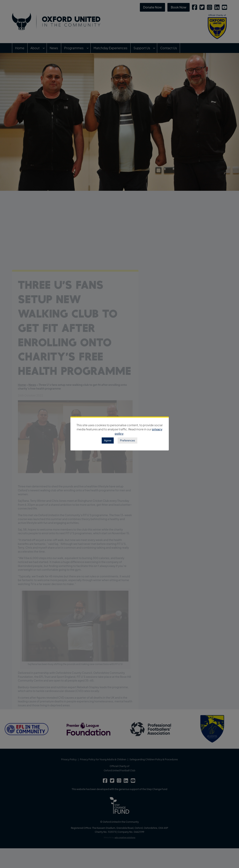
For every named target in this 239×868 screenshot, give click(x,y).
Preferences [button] (127, 440)
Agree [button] (108, 440)
